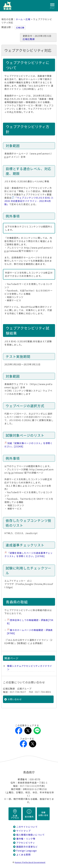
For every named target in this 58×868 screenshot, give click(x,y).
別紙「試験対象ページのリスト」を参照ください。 (29, 445)
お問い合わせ (15, 699)
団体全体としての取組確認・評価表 (30, 622)
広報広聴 (20, 28)
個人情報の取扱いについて (31, 835)
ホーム (19, 19)
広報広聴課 (29, 39)
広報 (28, 19)
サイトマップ (23, 831)
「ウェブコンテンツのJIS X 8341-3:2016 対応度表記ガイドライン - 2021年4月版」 (29, 201)
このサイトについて (27, 827)
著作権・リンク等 (26, 839)
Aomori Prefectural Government (30, 862)
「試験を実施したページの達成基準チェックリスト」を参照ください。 (29, 555)
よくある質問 (23, 855)
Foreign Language (27, 851)
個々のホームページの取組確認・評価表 (30, 632)
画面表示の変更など (27, 847)
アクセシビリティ (26, 843)
